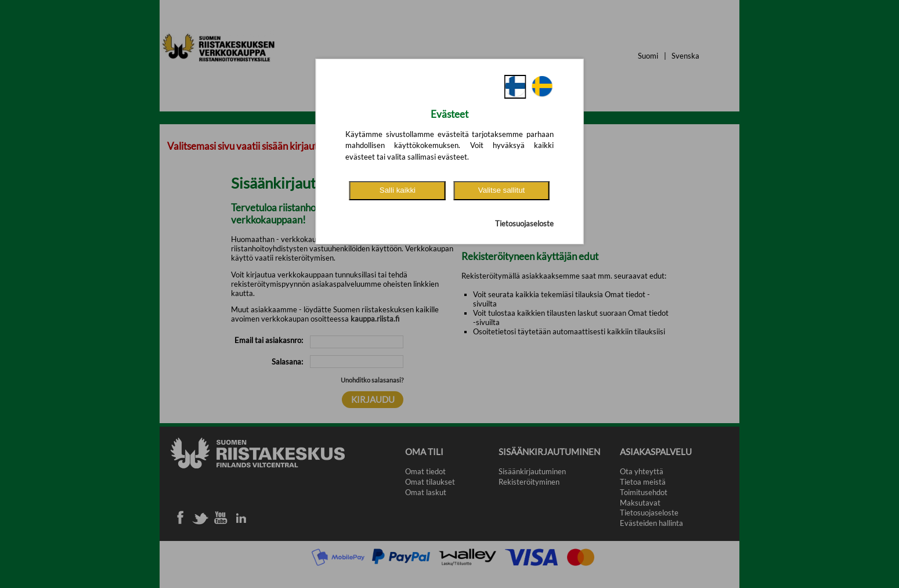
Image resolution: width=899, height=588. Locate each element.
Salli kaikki (398, 190)
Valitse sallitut (502, 190)
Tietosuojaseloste (524, 223)
